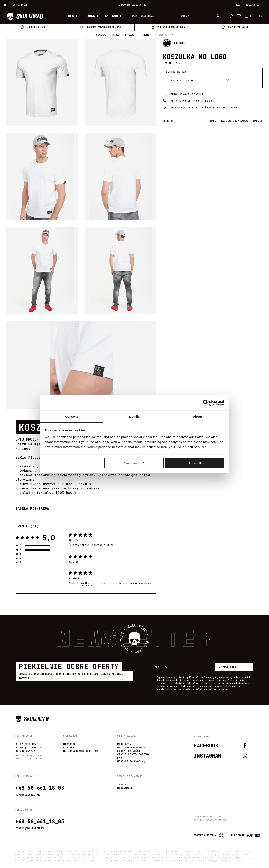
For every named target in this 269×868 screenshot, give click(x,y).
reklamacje (125, 788)
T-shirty (144, 35)
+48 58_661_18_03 (40, 788)
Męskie (74, 16)
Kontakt (69, 748)
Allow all (195, 463)
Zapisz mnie (234, 667)
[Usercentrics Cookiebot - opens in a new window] (206, 403)
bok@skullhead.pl (28, 795)
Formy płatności (129, 751)
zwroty (122, 785)
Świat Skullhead (143, 16)
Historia (69, 744)
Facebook (220, 746)
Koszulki (130, 35)
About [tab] (198, 416)
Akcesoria (113, 16)
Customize (134, 463)
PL (260, 16)
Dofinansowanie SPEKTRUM (81, 751)
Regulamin (124, 744)
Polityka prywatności (133, 748)
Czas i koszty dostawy (133, 754)
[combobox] (198, 80)
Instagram (221, 756)
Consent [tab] (72, 416)
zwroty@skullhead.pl (30, 828)
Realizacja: (239, 836)
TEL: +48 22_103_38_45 (247, 5)
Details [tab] (134, 416)
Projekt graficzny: (209, 836)
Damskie (92, 16)
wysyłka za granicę (131, 761)
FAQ (120, 758)
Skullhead (101, 35)
